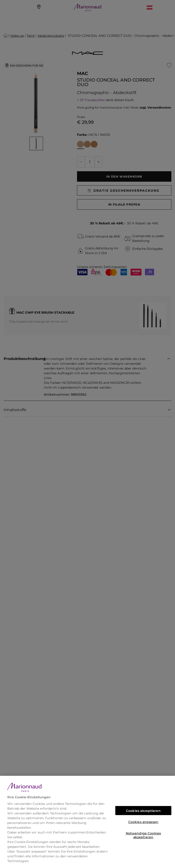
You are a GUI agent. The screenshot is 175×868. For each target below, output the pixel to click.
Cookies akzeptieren (143, 811)
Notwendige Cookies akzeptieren (143, 835)
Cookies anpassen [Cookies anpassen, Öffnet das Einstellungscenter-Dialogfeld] (143, 822)
